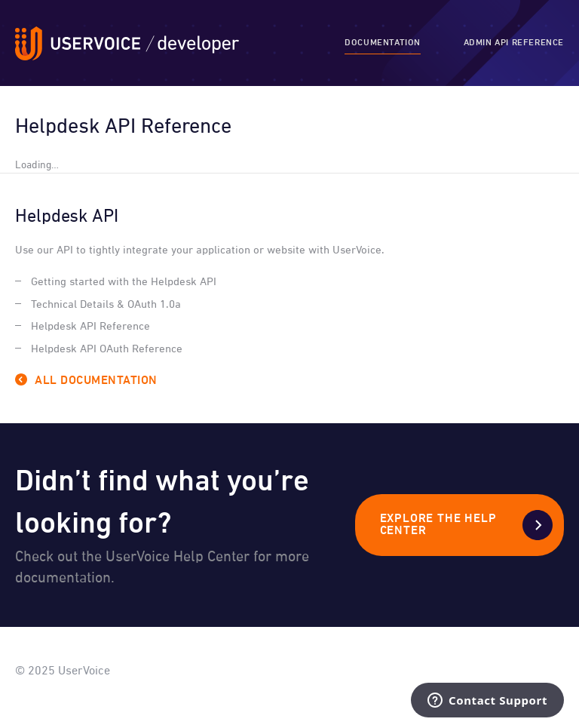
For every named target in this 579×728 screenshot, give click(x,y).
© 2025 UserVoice (63, 671)
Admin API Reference (514, 43)
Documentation (383, 43)
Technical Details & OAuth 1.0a (106, 304)
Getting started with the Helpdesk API (124, 282)
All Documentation (96, 381)
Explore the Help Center (438, 525)
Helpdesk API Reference (90, 326)
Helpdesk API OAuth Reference (107, 349)
